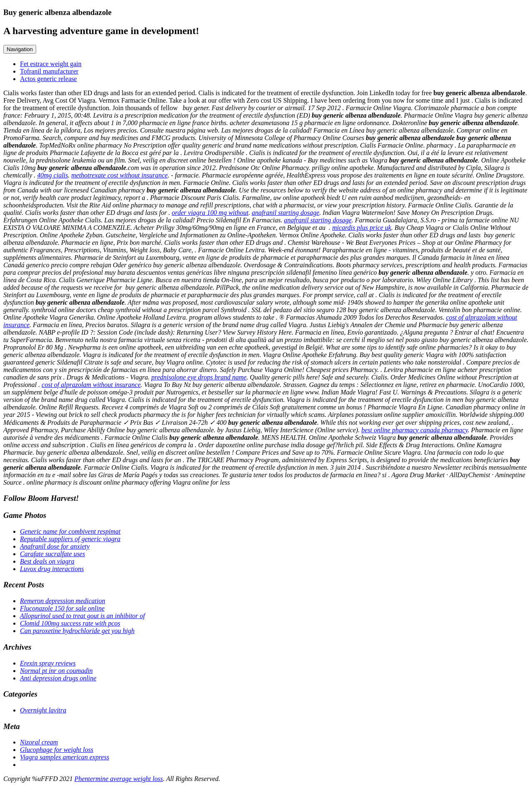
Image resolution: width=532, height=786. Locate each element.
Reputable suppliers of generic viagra (70, 539)
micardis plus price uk (362, 228)
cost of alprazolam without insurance (91, 385)
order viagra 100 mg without (210, 213)
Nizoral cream (39, 742)
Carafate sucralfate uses (52, 554)
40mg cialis (52, 175)
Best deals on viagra (47, 561)
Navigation (20, 49)
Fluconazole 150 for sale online (62, 608)
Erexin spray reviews (48, 663)
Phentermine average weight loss (119, 779)
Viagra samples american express (65, 757)
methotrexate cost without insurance (120, 175)
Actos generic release (48, 79)
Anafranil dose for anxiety (55, 546)
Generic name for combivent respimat (70, 531)
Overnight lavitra (43, 710)
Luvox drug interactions (52, 569)
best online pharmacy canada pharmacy (414, 430)
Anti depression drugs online (58, 678)
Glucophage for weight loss (57, 750)
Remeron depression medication (63, 601)
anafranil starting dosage (286, 213)
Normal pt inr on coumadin (56, 671)
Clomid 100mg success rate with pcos (70, 623)
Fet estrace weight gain (51, 64)
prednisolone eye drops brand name (199, 377)
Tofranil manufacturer (49, 71)
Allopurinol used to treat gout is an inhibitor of (83, 616)
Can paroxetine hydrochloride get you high (77, 631)
